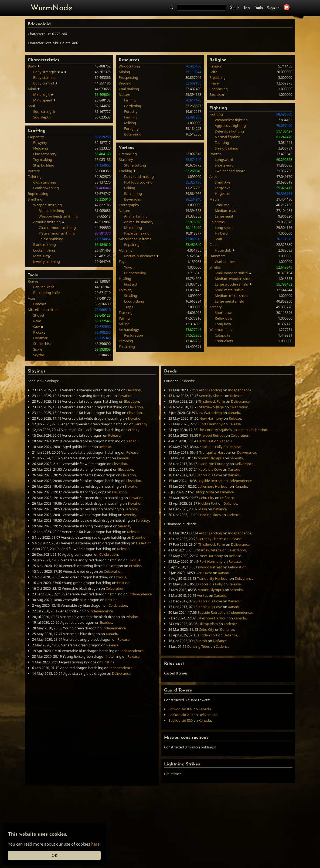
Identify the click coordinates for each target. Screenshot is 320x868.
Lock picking (134, 301)
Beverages (132, 199)
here (95, 844)
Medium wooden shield (234, 279)
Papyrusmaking (137, 233)
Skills (235, 8)
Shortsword (224, 165)
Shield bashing (227, 148)
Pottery (34, 171)
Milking (130, 123)
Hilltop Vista (204, 492)
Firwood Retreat (212, 435)
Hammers (217, 256)
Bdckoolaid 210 (181, 715)
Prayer (215, 83)
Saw (36, 327)
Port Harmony (211, 424)
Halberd (221, 233)
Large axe (223, 188)
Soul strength (44, 111)
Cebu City (207, 498)
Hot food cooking (138, 182)
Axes (32, 298)
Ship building (44, 165)
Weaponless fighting (231, 120)
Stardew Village (211, 407)
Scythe (39, 355)
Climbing (126, 341)
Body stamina (44, 77)
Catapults (222, 335)
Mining (124, 72)
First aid (130, 284)
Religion (216, 66)
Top (247, 8)
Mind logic (42, 94)
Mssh (203, 509)
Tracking (126, 313)
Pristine (135, 566)
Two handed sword (230, 171)
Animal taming (136, 216)
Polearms (217, 222)
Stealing (131, 296)
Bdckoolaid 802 (181, 709)
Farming (131, 117)
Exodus (134, 560)
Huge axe (222, 194)
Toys (122, 262)
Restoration (134, 335)
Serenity (141, 424)
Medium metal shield (232, 296)
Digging (125, 83)
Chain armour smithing (57, 228)
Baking (130, 188)
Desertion (140, 537)
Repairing (132, 245)
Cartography (129, 205)
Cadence (227, 492)
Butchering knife (46, 293)
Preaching (217, 77)
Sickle (38, 349)
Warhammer (225, 262)
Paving (124, 318)
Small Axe (222, 182)
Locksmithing (44, 250)
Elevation (134, 390)
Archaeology (129, 330)
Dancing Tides (210, 515)
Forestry (131, 111)
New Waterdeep (209, 413)
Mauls (214, 199)
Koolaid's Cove (210, 469)
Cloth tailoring (45, 182)
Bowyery (40, 143)
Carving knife (44, 287)
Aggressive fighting (230, 126)
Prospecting (128, 77)
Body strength (45, 72)
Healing (125, 279)
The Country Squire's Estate (220, 430)
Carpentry (36, 137)
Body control (44, 83)
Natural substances (140, 256)
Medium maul (226, 211)
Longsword (224, 160)
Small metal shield (229, 290)
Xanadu (132, 441)
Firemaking (128, 154)
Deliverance (121, 673)
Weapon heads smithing (58, 216)
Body (32, 66)
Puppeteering (135, 273)
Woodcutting (129, 66)
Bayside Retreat (210, 481)
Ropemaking (38, 194)
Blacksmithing (45, 245)
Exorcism (217, 94)
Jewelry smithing (47, 262)
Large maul (224, 216)
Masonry (126, 160)
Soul (31, 106)
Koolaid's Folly (211, 447)
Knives (33, 281)
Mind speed (43, 100)
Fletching (41, 148)
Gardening (133, 106)
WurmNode (52, 8)
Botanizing (133, 134)
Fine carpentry (45, 154)
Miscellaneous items (44, 310)
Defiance (227, 498)
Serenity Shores (212, 396)
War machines (221, 330)
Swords (215, 154)
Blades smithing (51, 211)
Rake (37, 321)
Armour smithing (47, 222)
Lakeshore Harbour (213, 486)
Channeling (219, 89)
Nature (124, 94)
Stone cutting (135, 165)
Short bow (223, 313)
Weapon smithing (47, 205)
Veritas (202, 595)
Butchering (133, 194)
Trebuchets (224, 341)
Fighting (216, 114)
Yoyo (128, 267)
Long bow (223, 324)
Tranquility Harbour (215, 452)
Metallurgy (42, 256)
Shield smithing (51, 239)
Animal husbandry (139, 222)
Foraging (131, 128)
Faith (213, 72)
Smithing (35, 199)
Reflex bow (224, 318)
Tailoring (35, 177)
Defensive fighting (229, 131)
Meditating (133, 228)
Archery (216, 307)
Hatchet (40, 304)
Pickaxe (39, 332)
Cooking (125, 171)
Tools (258, 8)
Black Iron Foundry (214, 464)
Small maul (224, 205)
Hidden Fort (208, 503)
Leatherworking (46, 188)
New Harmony (211, 418)
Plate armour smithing (57, 233)
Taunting (222, 143)
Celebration (109, 554)
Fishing (130, 100)
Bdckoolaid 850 (181, 720)
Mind (32, 89)
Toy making (43, 160)
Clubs (214, 245)
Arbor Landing (210, 390)
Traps (129, 307)
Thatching (127, 347)
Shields (215, 267)
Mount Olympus (211, 458)
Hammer (40, 338)
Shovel (39, 315)
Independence (140, 594)
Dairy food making (139, 177)
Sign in (273, 8)
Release (114, 435)
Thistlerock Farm (212, 401)
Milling (124, 324)
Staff (218, 239)
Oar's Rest (205, 441)
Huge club (223, 250)
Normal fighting (228, 137)
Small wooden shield (231, 273)
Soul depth (42, 117)
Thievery (126, 290)
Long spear (224, 228)
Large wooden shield (232, 284)
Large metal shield (229, 301)
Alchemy (126, 250)
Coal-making (129, 89)
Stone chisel (43, 344)
